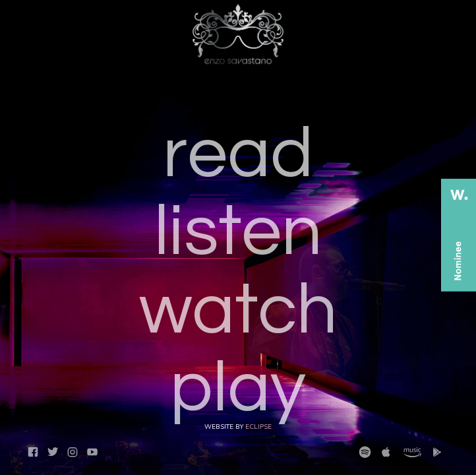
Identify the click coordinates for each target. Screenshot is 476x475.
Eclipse (258, 427)
